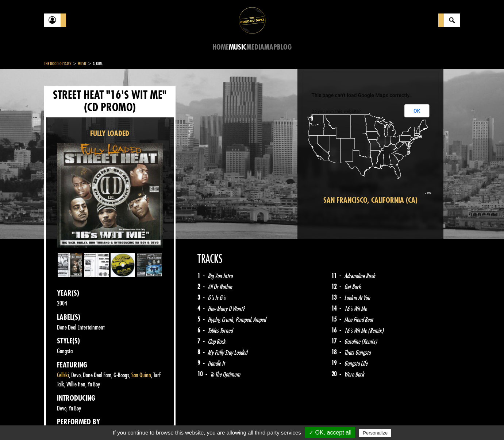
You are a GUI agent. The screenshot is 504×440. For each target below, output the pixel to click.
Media (255, 47)
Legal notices (101, 422)
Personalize (375, 433)
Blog (284, 47)
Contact (62, 421)
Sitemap (165, 422)
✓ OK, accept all (330, 433)
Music (238, 47)
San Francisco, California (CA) (370, 200)
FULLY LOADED (110, 134)
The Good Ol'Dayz (58, 64)
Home (221, 47)
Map (271, 47)
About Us (136, 422)
